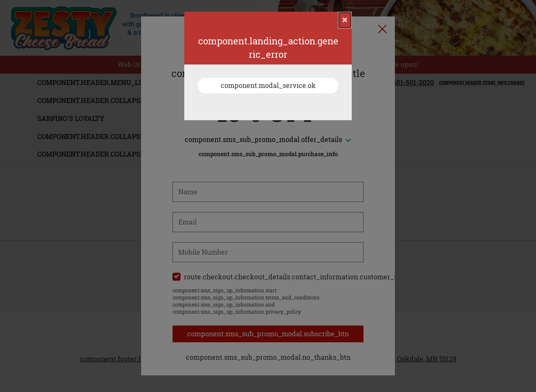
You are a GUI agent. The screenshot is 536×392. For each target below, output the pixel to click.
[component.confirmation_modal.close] (345, 20)
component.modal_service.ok (268, 85)
